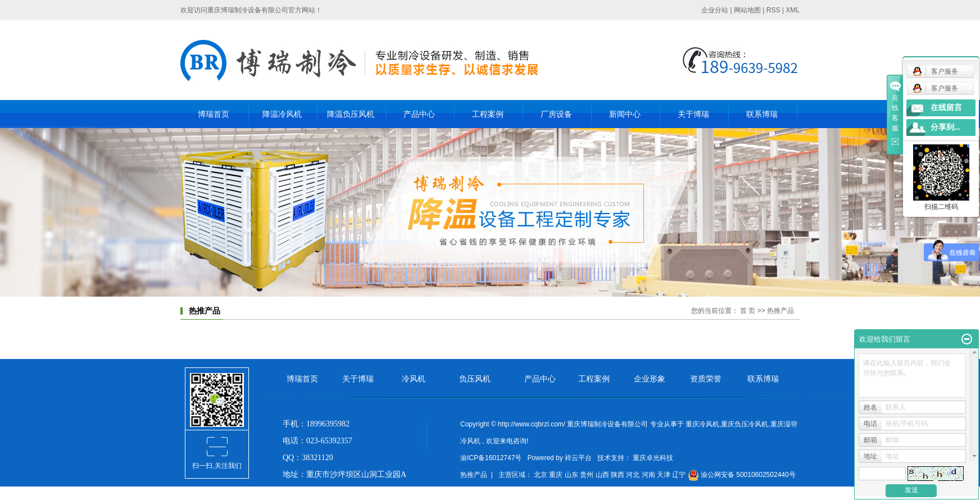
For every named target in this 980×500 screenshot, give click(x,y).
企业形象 (650, 379)
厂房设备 (556, 114)
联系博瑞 (762, 114)
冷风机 (414, 379)
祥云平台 (578, 458)
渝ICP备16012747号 (491, 458)
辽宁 (680, 475)
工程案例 (488, 114)
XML (793, 10)
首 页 (748, 311)
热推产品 (474, 475)
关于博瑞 (693, 114)
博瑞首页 (214, 114)
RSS (773, 10)
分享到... (945, 127)
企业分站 (715, 10)
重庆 (557, 475)
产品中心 (419, 114)
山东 (572, 475)
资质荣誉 (706, 379)
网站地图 (747, 10)
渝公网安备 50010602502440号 (742, 475)
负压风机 (475, 379)
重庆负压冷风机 (745, 424)
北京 (541, 475)
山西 (603, 475)
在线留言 (946, 108)
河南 (649, 475)
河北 (634, 475)
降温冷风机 (282, 114)
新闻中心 (625, 114)
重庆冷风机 (702, 424)
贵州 (587, 475)
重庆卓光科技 (652, 458)
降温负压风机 (351, 114)
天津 (664, 475)
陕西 (618, 475)
